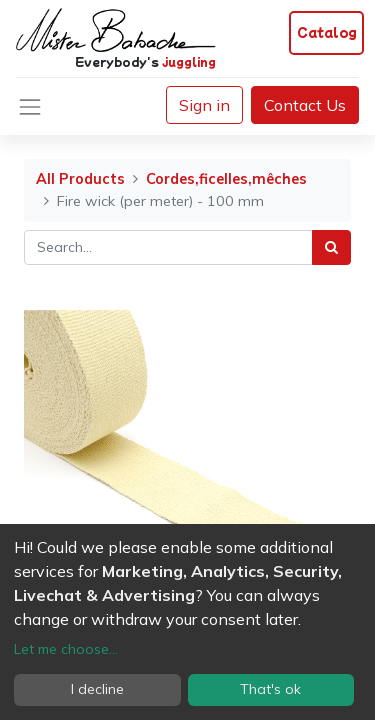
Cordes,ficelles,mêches (226, 179)
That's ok (270, 689)
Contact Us (305, 105)
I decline (97, 689)
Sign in (204, 105)
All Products (80, 179)
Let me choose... (66, 649)
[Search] (331, 247)
